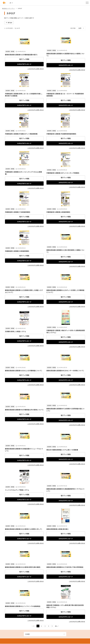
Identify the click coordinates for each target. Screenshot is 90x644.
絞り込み (9, 23)
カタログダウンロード (24, 64)
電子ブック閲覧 (24, 59)
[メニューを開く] (87, 3)
